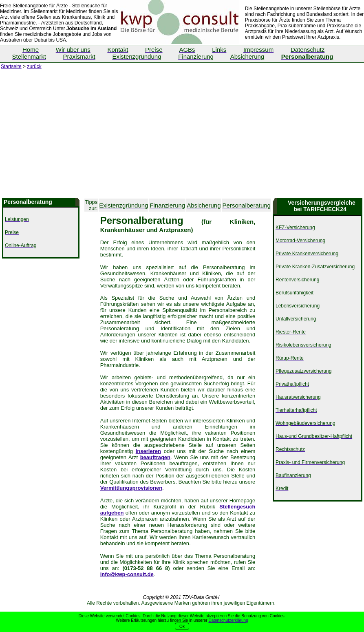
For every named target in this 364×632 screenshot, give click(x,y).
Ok (182, 626)
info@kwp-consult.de (127, 574)
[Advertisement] (182, 137)
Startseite (11, 66)
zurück (34, 66)
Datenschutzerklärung (228, 620)
